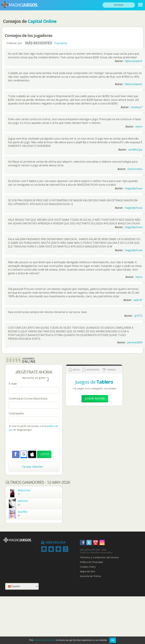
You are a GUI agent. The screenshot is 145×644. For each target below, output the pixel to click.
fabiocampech (134, 61)
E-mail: (13, 384)
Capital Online (42, 21)
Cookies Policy (88, 567)
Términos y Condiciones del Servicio (99, 557)
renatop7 (136, 107)
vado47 (138, 300)
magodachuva (134, 188)
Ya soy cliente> (33, 467)
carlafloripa (135, 150)
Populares (61, 43)
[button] (24, 454)
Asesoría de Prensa (90, 576)
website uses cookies (45, 640)
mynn (139, 126)
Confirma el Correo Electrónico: (28, 399)
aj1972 (138, 316)
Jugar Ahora (95, 398)
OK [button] (113, 640)
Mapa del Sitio (88, 571)
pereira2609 (135, 342)
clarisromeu (135, 169)
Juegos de (94, 382)
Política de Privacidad (91, 562)
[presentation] (34, 441)
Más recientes (39, 43)
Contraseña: (16, 413)
